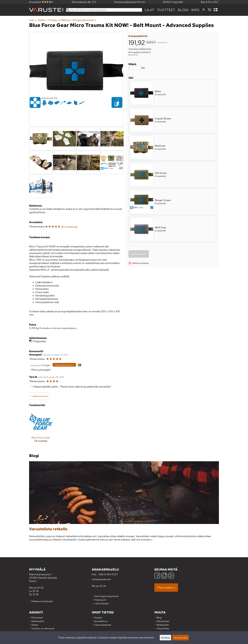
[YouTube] (171, 576)
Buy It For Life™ (210, 2)
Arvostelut (41, 2)
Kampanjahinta (138, 36)
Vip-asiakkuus (101, 621)
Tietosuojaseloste (103, 625)
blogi (183, 10)
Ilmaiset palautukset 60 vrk (130, 2)
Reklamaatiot (38, 621)
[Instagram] (164, 576)
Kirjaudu (98, 617)
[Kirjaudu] (204, 10)
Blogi (159, 617)
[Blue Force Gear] (41, 429)
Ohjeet (35, 625)
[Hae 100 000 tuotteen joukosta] (104, 10)
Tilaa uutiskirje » (166, 588)
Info (195, 10)
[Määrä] (135, 68)
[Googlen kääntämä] (40, 365)
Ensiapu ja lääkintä (60, 20)
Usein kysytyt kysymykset (106, 596)
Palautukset (37, 617)
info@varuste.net (101, 579)
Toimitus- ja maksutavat (43, 628)
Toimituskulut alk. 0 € (84, 2)
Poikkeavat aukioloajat (42, 601)
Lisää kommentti (39, 396)
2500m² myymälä (173, 2)
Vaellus (42, 20)
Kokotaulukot (163, 621)
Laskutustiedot (101, 603)
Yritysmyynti (100, 600)
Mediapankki (163, 625)
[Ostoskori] (209, 10)
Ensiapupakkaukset (84, 20)
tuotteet (166, 10)
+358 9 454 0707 (108, 574)
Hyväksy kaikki (181, 638)
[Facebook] (157, 576)
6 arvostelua (69, 227)
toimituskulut (163, 43)
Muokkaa (165, 638)
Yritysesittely (163, 628)
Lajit (150, 10)
